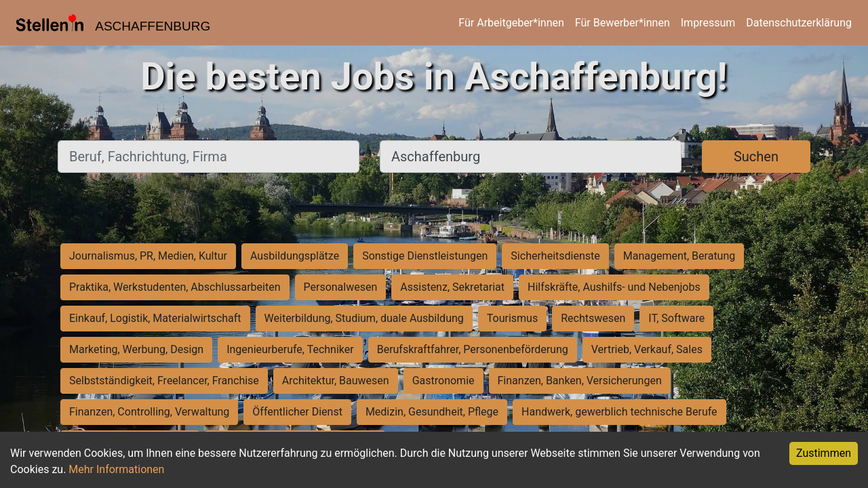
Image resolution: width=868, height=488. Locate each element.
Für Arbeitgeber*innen (511, 23)
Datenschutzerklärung (799, 23)
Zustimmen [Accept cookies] (824, 453)
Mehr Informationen (116, 469)
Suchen (756, 157)
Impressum (708, 23)
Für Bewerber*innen (623, 23)
